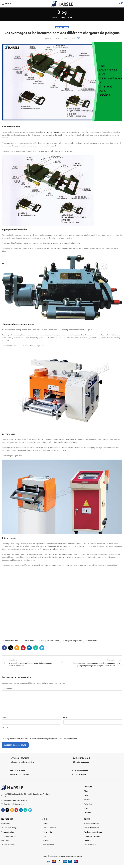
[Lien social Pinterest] (23, 648)
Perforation (88, 804)
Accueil (55, 17)
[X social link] (11, 648)
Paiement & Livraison (92, 836)
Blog (44, 836)
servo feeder (93, 641)
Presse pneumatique (8, 836)
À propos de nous (49, 828)
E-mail (66, 717)
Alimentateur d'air (12, 641)
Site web (5, 728)
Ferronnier (5, 840)
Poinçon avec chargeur (10, 828)
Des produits (7, 819)
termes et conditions (91, 828)
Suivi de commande (91, 823)
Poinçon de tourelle (8, 845)
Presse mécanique (8, 832)
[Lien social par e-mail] (17, 648)
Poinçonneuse (66, 17)
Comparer (88, 840)
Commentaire (8, 688)
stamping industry (52, 132)
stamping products (18, 146)
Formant (87, 800)
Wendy (59, 39)
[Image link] (12, 787)
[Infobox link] (31, 761)
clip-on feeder (29, 641)
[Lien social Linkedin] (29, 648)
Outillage (87, 812)
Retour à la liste (62, 663)
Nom (5, 717)
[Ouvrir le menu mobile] (6, 4)
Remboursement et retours (94, 832)
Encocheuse (5, 823)
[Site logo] (62, 3)
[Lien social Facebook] (4, 648)
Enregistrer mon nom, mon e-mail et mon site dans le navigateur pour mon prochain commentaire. (41, 739)
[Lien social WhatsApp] (36, 648)
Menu (45, 819)
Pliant (86, 791)
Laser (86, 808)
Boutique (46, 840)
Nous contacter (48, 845)
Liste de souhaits (90, 845)
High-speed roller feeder (50, 641)
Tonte (86, 795)
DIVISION (88, 787)
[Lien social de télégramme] (42, 648)
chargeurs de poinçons (73, 641)
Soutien (88, 819)
